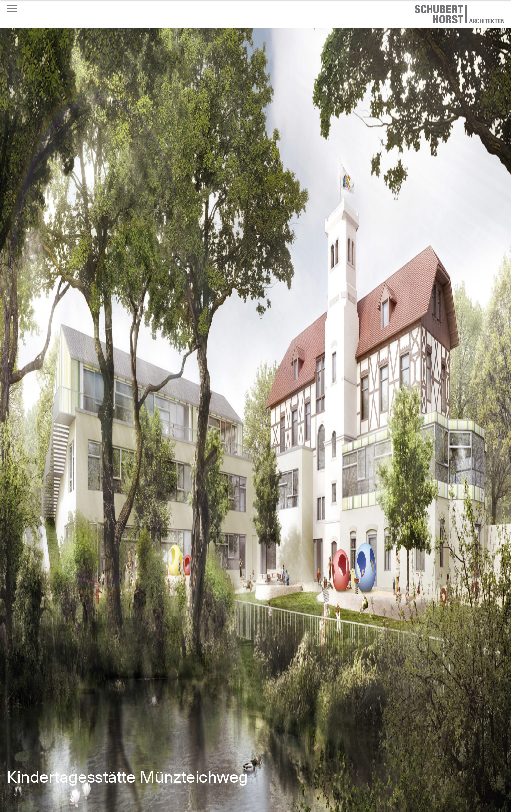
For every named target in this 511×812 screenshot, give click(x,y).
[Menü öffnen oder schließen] (12, 8)
